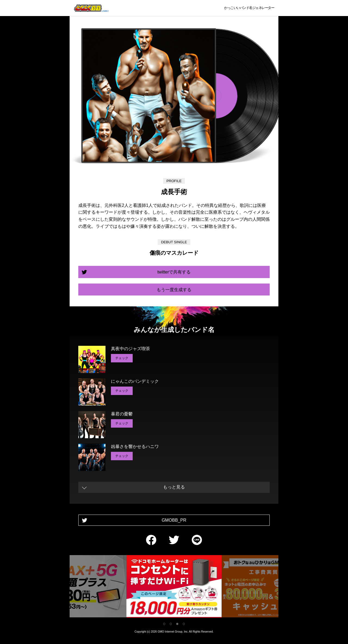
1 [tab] (164, 624)
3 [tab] (177, 624)
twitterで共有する (174, 272)
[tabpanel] (174, 587)
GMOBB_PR (174, 520)
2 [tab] (171, 624)
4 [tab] (184, 624)
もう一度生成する (174, 290)
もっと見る (174, 487)
